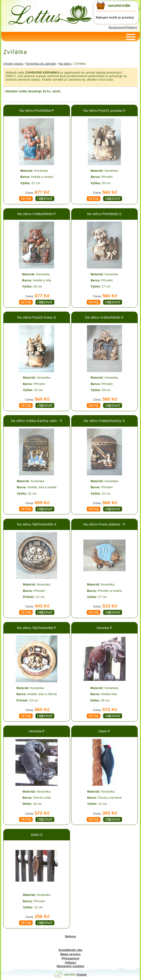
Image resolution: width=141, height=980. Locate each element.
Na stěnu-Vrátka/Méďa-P (37, 214)
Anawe (82, 974)
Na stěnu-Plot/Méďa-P (37, 111)
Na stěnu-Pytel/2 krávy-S (37, 317)
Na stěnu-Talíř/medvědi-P (37, 628)
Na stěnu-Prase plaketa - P (104, 524)
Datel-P (104, 731)
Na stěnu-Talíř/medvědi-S (37, 524)
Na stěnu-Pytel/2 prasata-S (104, 111)
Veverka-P (104, 628)
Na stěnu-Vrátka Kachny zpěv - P (37, 421)
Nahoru (70, 936)
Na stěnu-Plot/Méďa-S (104, 214)
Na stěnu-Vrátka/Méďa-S (104, 317)
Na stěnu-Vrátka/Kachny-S (104, 421)
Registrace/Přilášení (123, 27)
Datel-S (37, 835)
